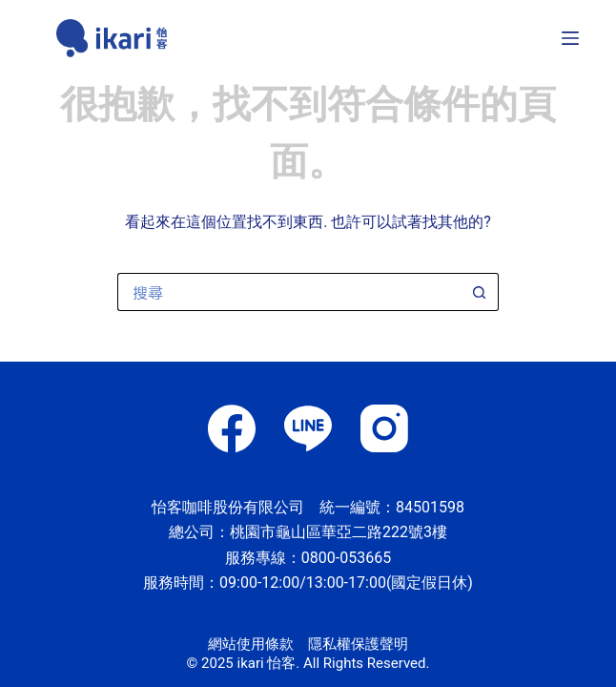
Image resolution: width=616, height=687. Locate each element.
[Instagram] (384, 428)
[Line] (308, 428)
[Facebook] (232, 428)
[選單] (570, 38)
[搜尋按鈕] (480, 292)
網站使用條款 (251, 644)
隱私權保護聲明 (358, 644)
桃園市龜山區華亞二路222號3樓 (339, 532)
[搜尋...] (289, 292)
